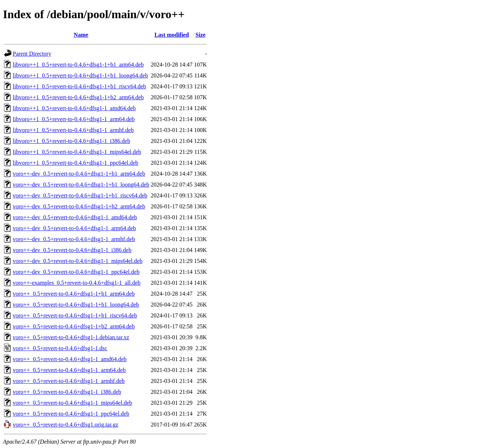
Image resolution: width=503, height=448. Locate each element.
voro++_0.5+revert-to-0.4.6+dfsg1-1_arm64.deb (69, 370)
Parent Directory (32, 54)
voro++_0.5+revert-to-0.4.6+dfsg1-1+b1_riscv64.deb (75, 315)
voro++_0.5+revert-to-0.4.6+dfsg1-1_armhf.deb (69, 381)
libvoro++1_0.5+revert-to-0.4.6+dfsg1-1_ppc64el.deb (75, 163)
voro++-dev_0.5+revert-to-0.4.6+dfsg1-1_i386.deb (72, 250)
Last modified (172, 35)
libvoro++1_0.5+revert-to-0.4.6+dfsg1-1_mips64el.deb (77, 152)
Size (201, 35)
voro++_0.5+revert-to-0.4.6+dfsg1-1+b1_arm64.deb (74, 294)
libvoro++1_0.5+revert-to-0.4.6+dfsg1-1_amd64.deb (74, 108)
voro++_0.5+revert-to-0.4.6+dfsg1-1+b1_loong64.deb (76, 305)
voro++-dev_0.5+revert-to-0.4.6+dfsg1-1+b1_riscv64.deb (80, 195)
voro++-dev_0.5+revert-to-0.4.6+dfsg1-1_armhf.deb (74, 239)
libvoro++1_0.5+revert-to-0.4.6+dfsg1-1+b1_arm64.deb (78, 65)
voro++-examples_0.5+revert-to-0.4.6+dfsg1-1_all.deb (77, 283)
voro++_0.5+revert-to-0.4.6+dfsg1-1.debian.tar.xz (71, 337)
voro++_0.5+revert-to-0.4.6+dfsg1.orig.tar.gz (65, 425)
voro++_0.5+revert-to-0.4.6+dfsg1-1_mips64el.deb (72, 403)
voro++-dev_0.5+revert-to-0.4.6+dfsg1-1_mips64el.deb (78, 261)
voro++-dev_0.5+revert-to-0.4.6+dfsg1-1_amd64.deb (75, 217)
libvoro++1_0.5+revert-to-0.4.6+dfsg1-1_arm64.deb (74, 119)
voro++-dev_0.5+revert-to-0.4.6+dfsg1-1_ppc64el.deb (76, 272)
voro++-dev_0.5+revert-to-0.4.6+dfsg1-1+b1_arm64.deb (79, 174)
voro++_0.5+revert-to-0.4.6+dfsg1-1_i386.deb (67, 392)
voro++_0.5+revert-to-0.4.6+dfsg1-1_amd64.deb (70, 359)
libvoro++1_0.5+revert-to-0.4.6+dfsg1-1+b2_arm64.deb (78, 97)
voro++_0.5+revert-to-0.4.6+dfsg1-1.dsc (60, 348)
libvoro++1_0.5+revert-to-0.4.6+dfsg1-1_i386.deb (71, 141)
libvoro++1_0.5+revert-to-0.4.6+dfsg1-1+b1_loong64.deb (80, 75)
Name (81, 35)
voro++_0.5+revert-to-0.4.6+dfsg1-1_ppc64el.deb (71, 414)
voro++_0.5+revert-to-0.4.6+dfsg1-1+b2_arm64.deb (74, 326)
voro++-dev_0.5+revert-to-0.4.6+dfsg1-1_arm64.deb (74, 228)
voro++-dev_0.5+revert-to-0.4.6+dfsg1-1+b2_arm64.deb (79, 206)
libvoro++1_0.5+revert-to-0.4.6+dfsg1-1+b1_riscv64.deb (79, 86)
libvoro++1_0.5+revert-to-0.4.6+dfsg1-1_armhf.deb (73, 130)
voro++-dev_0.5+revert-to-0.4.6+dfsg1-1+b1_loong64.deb (81, 185)
